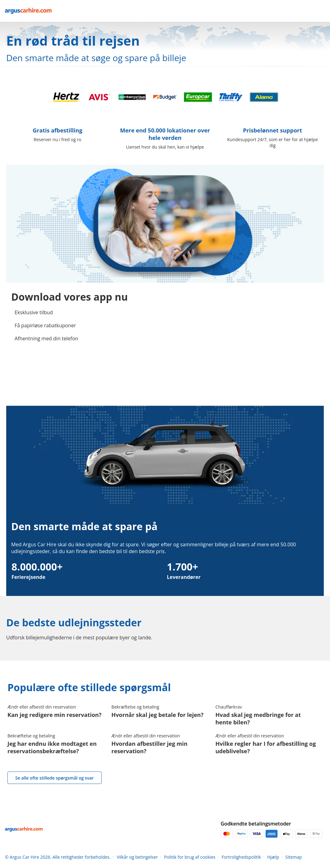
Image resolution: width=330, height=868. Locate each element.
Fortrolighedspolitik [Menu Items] (241, 857)
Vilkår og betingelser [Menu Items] (137, 857)
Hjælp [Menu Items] (273, 857)
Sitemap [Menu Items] (293, 857)
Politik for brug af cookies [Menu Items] (190, 857)
